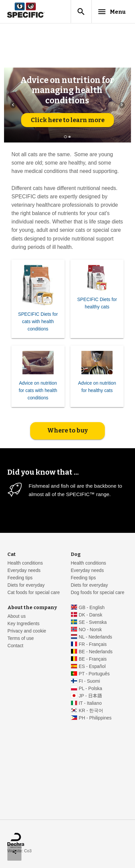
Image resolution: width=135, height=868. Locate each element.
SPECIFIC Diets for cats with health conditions (38, 322)
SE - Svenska (93, 622)
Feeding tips (20, 578)
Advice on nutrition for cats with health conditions (38, 391)
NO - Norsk (90, 630)
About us (16, 616)
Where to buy (67, 430)
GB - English (92, 608)
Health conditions (25, 563)
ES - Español (92, 666)
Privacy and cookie (27, 631)
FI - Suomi (89, 681)
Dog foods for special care (97, 593)
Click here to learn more (68, 120)
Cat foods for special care (33, 593)
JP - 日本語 (90, 696)
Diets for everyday (26, 585)
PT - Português (94, 674)
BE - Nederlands (96, 652)
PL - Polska (90, 689)
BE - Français (93, 659)
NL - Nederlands (95, 637)
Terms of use (21, 638)
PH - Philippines (95, 718)
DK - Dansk (90, 615)
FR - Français (93, 644)
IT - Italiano (90, 703)
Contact (15, 646)
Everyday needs (24, 570)
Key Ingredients (23, 624)
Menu (111, 12)
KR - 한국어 (91, 711)
